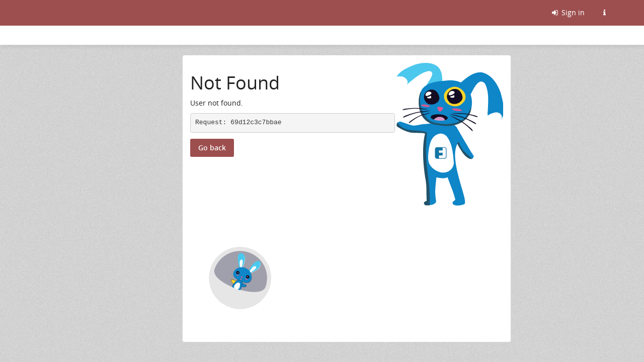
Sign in (568, 12)
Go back (212, 148)
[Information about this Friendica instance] (604, 13)
